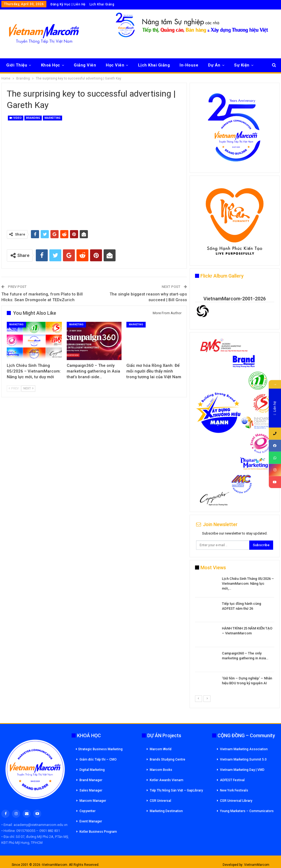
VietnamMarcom (257, 865)
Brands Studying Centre (167, 759)
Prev (14, 388)
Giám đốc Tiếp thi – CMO (98, 759)
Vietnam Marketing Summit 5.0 (243, 759)
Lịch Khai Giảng (102, 4)
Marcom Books (161, 770)
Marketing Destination (166, 811)
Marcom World (161, 749)
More (239, 65)
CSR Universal (160, 801)
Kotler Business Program (98, 832)
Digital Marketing (92, 770)
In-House (189, 65)
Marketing (52, 118)
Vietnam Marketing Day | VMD (242, 770)
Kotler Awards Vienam (167, 780)
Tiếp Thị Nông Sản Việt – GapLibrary (176, 790)
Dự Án (214, 65)
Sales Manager (91, 790)
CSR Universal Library (236, 801)
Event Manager (91, 821)
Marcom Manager (93, 801)
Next (28, 388)
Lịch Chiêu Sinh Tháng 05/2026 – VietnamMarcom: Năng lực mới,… (248, 584)
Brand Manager (91, 780)
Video (16, 118)
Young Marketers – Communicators (247, 811)
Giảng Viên (85, 65)
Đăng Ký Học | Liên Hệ (68, 4)
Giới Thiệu (17, 65)
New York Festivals (234, 790)
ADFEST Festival (232, 780)
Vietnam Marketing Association (244, 749)
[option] (235, 636)
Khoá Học (51, 65)
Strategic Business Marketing (99, 749)
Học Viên (115, 65)
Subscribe (261, 545)
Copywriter (87, 811)
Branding (33, 118)
